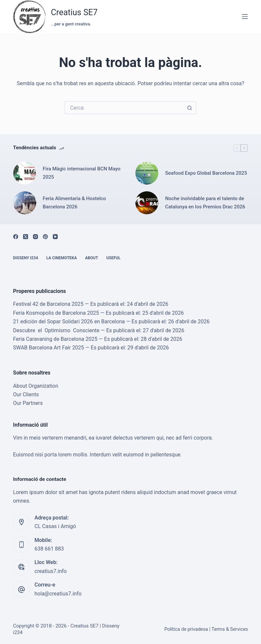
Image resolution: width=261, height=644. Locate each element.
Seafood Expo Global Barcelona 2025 (206, 173)
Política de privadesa (186, 629)
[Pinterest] (45, 237)
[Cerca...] (124, 108)
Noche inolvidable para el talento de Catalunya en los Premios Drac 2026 (205, 203)
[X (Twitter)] (26, 237)
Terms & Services (230, 629)
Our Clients (26, 394)
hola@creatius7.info (58, 594)
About (92, 258)
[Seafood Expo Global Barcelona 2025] (147, 173)
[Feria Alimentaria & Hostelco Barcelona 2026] (25, 203)
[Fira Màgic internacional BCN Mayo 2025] (25, 173)
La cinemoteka (62, 258)
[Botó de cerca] (190, 108)
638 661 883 (49, 549)
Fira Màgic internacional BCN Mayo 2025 (82, 173)
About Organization (36, 386)
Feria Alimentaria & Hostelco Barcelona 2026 (75, 203)
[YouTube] (55, 237)
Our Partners (28, 403)
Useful (113, 258)
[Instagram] (35, 237)
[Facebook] (16, 237)
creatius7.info (51, 571)
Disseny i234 (26, 258)
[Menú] (245, 17)
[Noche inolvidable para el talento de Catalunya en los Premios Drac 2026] (147, 203)
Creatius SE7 (74, 12)
